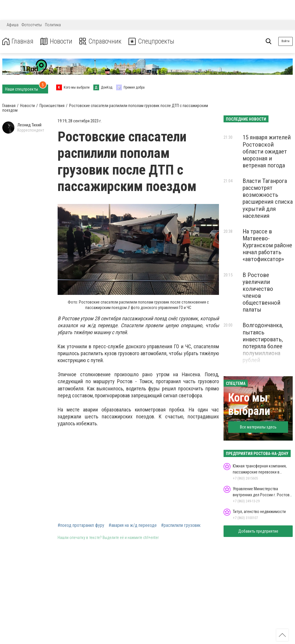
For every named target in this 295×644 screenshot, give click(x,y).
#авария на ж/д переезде (133, 525)
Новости (57, 41)
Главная (18, 41)
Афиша (13, 25)
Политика (53, 25)
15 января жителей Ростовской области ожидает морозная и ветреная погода (267, 151)
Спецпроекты (154, 41)
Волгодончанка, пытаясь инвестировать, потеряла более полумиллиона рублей (263, 343)
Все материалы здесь (258, 427)
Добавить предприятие (258, 531)
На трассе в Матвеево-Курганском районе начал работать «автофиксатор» (267, 245)
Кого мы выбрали (249, 404)
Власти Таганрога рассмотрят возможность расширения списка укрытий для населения (268, 198)
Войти (285, 41)
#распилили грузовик (181, 525)
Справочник (102, 41)
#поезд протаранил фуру (81, 525)
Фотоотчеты (32, 25)
